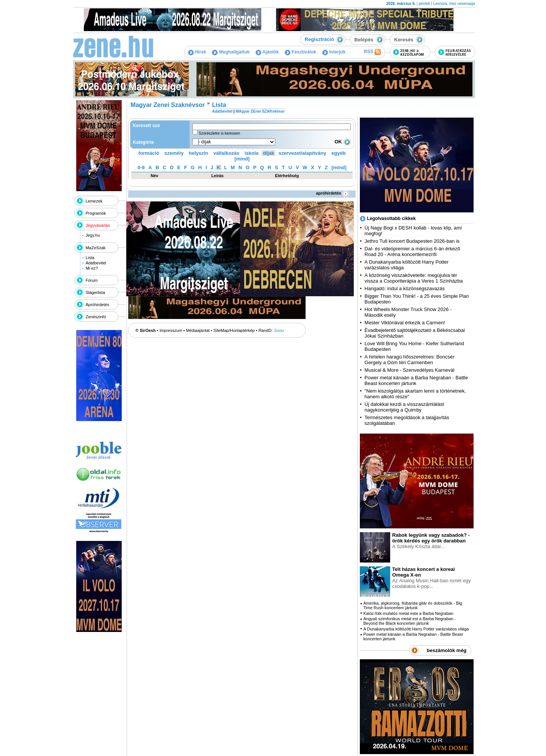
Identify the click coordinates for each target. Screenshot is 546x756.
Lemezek (94, 201)
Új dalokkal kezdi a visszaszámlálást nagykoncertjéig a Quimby (404, 407)
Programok (96, 213)
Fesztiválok (300, 52)
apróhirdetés (332, 193)
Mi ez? (92, 268)
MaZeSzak (96, 248)
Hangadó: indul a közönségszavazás (405, 288)
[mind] (242, 159)
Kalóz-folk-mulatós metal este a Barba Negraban (408, 613)
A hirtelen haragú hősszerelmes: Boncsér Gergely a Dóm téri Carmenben (409, 360)
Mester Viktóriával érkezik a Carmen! (405, 323)
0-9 (141, 167)
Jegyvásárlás (98, 225)
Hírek (197, 52)
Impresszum (171, 330)
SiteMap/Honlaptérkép (234, 330)
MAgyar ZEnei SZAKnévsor (260, 111)
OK (343, 142)
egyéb (339, 153)
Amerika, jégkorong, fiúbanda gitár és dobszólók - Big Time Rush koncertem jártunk (413, 605)
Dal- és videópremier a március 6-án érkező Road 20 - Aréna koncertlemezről (412, 251)
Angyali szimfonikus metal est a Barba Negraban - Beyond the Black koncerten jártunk (409, 621)
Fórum (92, 280)
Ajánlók (267, 52)
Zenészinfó (96, 317)
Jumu (279, 330)
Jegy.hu (93, 235)
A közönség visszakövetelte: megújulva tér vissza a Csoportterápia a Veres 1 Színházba (413, 278)
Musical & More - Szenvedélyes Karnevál (409, 370)
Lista (90, 258)
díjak (268, 153)
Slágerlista (95, 292)
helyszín (198, 153)
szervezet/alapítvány (303, 153)
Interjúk (334, 52)
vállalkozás (227, 153)
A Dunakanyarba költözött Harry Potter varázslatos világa (416, 629)
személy (174, 153)
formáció (149, 153)
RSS (372, 52)
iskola (252, 153)
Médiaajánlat (198, 330)
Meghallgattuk (231, 52)
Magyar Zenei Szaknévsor (168, 105)
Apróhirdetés (97, 305)
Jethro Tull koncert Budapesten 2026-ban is (412, 241)
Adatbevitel (96, 263)
